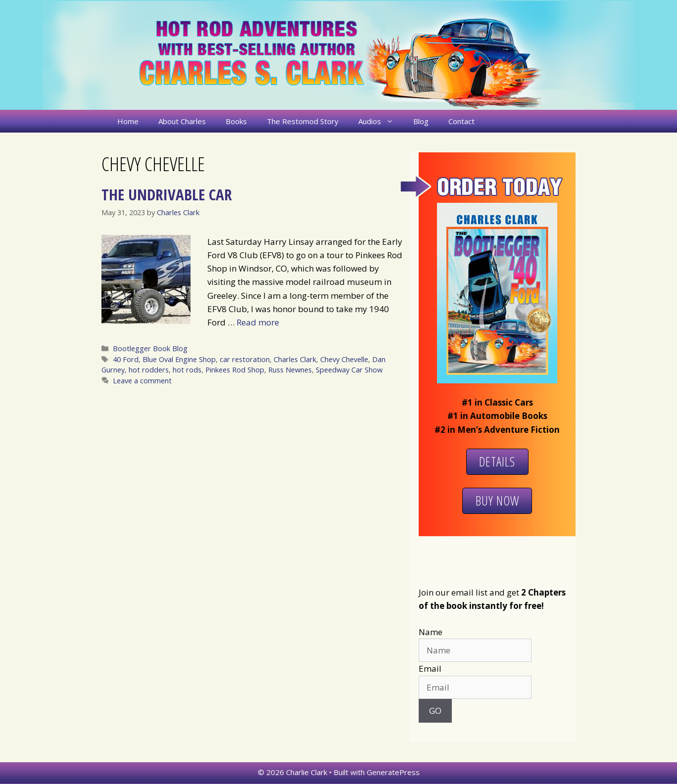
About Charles (182, 121)
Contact (461, 121)
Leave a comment (142, 381)
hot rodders (149, 370)
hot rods (187, 370)
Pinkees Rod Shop (235, 370)
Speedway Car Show (349, 370)
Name (431, 632)
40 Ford (126, 359)
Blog (421, 121)
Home (128, 121)
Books (236, 121)
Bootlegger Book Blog (150, 348)
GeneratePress (393, 772)
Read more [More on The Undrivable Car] (258, 322)
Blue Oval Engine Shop (179, 359)
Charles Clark (295, 359)
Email (430, 669)
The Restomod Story (303, 121)
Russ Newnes (290, 370)
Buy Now (497, 501)
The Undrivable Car (167, 194)
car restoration (245, 359)
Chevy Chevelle (344, 359)
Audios (381, 121)
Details (497, 461)
